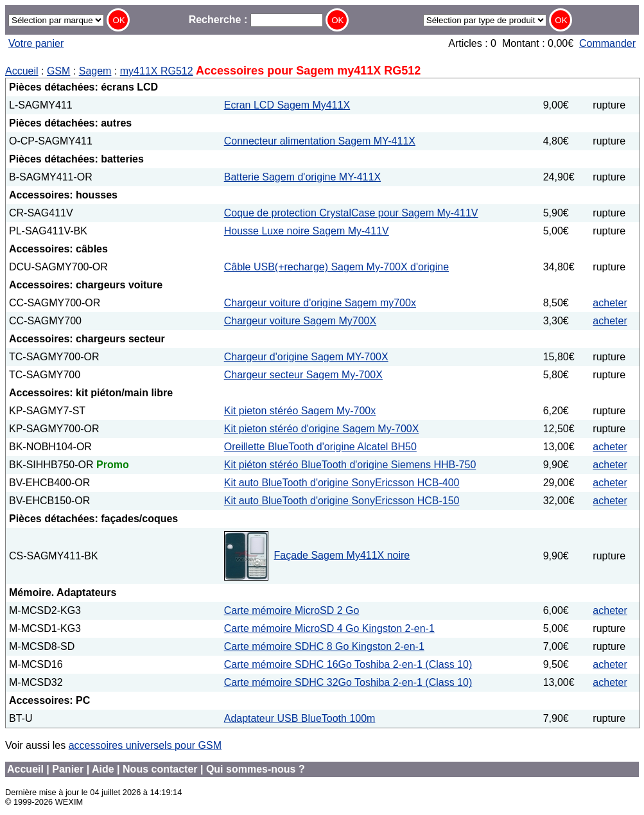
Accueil (22, 71)
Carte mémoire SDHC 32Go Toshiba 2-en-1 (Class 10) (348, 682)
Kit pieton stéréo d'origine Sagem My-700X (322, 429)
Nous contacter (160, 769)
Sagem (95, 71)
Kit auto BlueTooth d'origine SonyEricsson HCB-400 (342, 483)
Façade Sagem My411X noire (342, 555)
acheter (610, 303)
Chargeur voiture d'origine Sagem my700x (320, 303)
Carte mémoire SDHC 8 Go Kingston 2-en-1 (324, 646)
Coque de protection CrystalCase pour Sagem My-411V (351, 213)
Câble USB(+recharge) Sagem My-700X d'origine (336, 267)
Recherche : (256, 20)
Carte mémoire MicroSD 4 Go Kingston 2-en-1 (329, 628)
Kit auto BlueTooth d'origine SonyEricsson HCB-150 (342, 501)
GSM (58, 71)
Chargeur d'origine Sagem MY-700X (306, 357)
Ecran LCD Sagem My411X (287, 105)
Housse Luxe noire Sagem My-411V (307, 231)
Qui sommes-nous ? (256, 769)
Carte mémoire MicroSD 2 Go (292, 610)
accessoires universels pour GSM (145, 745)
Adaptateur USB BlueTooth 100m (300, 718)
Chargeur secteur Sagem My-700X (303, 375)
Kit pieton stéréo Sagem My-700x (300, 411)
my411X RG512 (157, 71)
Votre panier (36, 43)
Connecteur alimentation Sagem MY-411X (320, 141)
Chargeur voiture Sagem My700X (300, 321)
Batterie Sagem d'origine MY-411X (302, 177)
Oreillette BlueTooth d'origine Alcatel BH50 (320, 447)
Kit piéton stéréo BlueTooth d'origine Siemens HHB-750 (350, 465)
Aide (103, 769)
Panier (68, 769)
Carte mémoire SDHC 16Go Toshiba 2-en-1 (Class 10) (348, 664)
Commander (607, 43)
